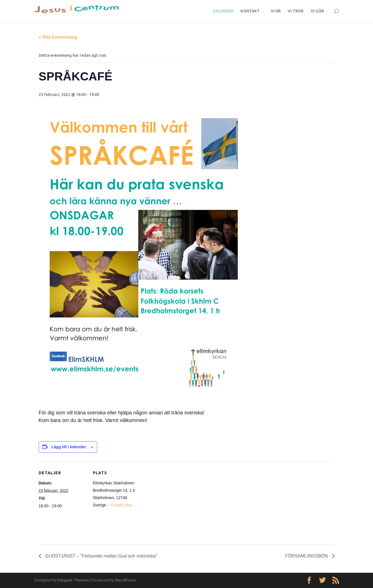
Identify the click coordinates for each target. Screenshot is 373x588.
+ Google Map (120, 505)
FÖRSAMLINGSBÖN (307, 556)
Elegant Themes (73, 580)
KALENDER (223, 11)
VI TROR (296, 11)
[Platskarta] (177, 501)
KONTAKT (250, 11)
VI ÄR (276, 11)
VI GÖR (317, 11)
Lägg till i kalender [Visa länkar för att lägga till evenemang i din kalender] (69, 447)
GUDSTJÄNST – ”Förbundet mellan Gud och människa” (101, 556)
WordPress (125, 580)
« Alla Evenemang (58, 37)
